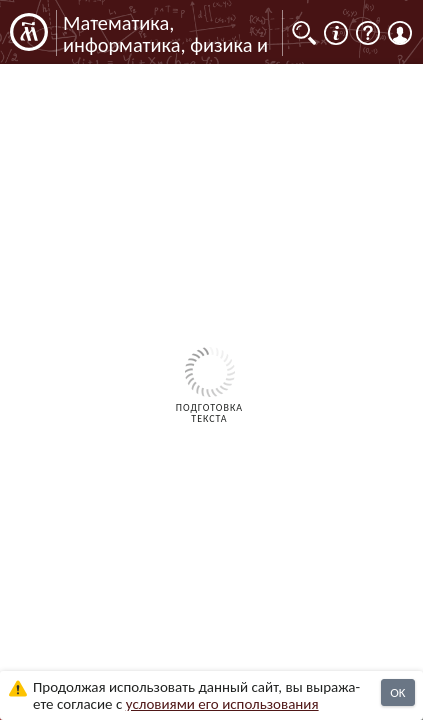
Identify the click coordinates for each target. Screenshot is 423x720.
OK (397, 692)
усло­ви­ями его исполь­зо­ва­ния (222, 704)
